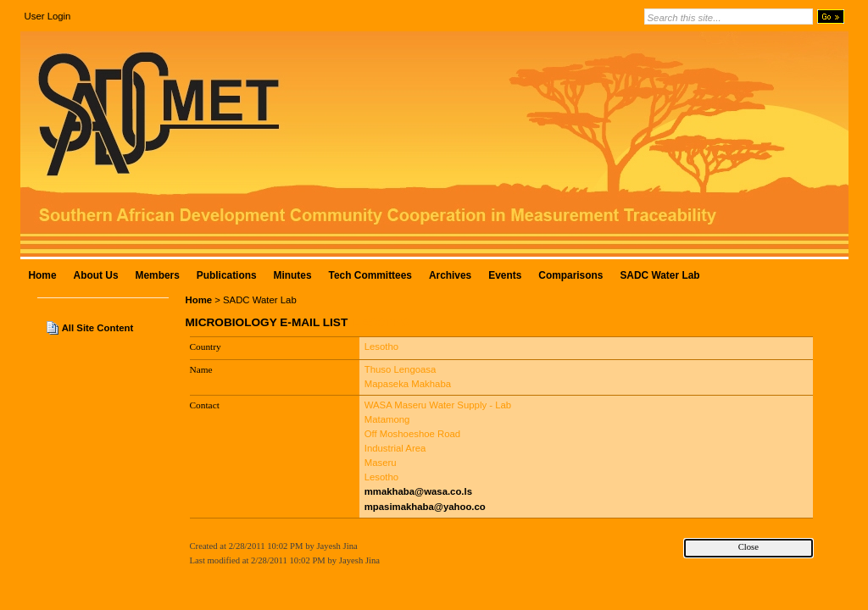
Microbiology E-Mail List (266, 322)
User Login (48, 16)
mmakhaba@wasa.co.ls (418, 491)
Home (199, 300)
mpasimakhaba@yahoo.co (425, 507)
